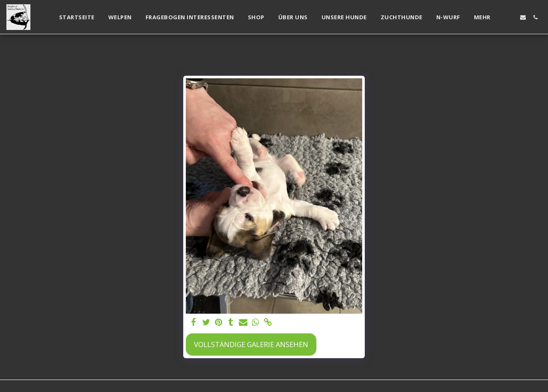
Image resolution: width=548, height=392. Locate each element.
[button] (511, 17)
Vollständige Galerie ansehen (251, 344)
